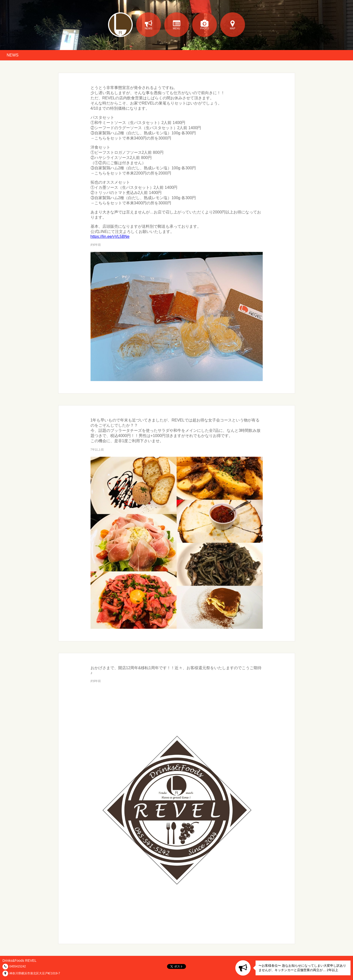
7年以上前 (97, 450)
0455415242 (18, 966)
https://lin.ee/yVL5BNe (110, 236)
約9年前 (96, 681)
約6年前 (96, 245)
